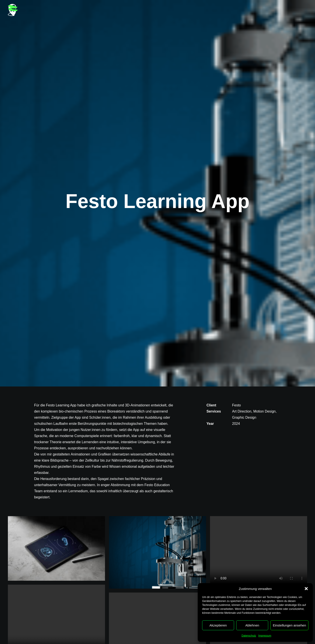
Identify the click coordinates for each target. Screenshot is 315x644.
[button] (306, 589)
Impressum (265, 636)
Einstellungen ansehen (289, 625)
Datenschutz (249, 636)
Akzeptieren (218, 625)
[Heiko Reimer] (13, 10)
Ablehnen (252, 625)
